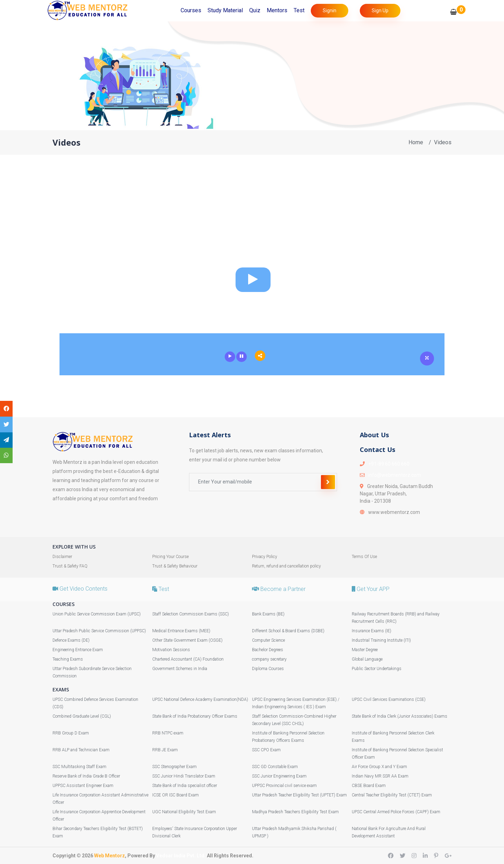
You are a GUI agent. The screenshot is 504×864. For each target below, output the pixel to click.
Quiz (255, 10)
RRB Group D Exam (71, 733)
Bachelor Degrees (268, 650)
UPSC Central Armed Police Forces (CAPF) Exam (396, 812)
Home (416, 142)
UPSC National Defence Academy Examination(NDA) (200, 699)
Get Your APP (371, 589)
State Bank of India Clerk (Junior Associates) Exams (400, 716)
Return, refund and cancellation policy (286, 566)
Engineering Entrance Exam (78, 650)
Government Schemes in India (180, 669)
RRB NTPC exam (168, 733)
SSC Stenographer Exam (174, 767)
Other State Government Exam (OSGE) (187, 640)
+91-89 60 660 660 (389, 464)
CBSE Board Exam (369, 786)
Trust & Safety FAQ (70, 566)
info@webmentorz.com (395, 475)
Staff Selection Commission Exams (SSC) (191, 614)
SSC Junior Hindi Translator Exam (184, 776)
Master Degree (365, 650)
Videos (443, 142)
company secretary (269, 659)
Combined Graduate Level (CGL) (82, 716)
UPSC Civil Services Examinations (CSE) (389, 699)
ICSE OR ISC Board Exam (176, 795)
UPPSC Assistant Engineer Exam (83, 786)
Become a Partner (279, 589)
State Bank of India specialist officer (185, 786)
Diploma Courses (268, 669)
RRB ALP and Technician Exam (81, 750)
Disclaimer (62, 557)
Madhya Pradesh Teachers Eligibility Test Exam (295, 812)
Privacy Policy (265, 557)
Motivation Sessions (171, 650)
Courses (191, 10)
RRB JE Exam (165, 750)
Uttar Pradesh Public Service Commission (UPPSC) (99, 631)
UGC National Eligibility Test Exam (184, 812)
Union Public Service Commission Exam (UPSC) (97, 614)
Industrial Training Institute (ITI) (381, 640)
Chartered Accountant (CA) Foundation (188, 659)
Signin (330, 11)
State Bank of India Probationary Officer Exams (195, 716)
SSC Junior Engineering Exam (279, 776)
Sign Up (380, 11)
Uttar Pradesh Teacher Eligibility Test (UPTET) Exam (299, 795)
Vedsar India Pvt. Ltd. (181, 856)
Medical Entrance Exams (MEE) (181, 631)
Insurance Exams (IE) (372, 631)
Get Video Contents (80, 589)
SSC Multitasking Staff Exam (79, 767)
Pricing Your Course (170, 557)
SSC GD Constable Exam (275, 767)
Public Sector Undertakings (377, 669)
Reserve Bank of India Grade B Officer (86, 776)
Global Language (367, 659)
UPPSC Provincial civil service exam (284, 786)
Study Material (225, 10)
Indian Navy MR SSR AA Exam (380, 776)
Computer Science (268, 640)
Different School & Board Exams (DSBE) (288, 631)
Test (299, 10)
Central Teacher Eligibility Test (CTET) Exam (392, 795)
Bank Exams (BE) (268, 614)
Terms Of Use (364, 557)
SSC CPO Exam (266, 750)
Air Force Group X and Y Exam (379, 767)
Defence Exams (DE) (71, 640)
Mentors (277, 10)
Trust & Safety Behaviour (175, 566)
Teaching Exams (68, 659)
